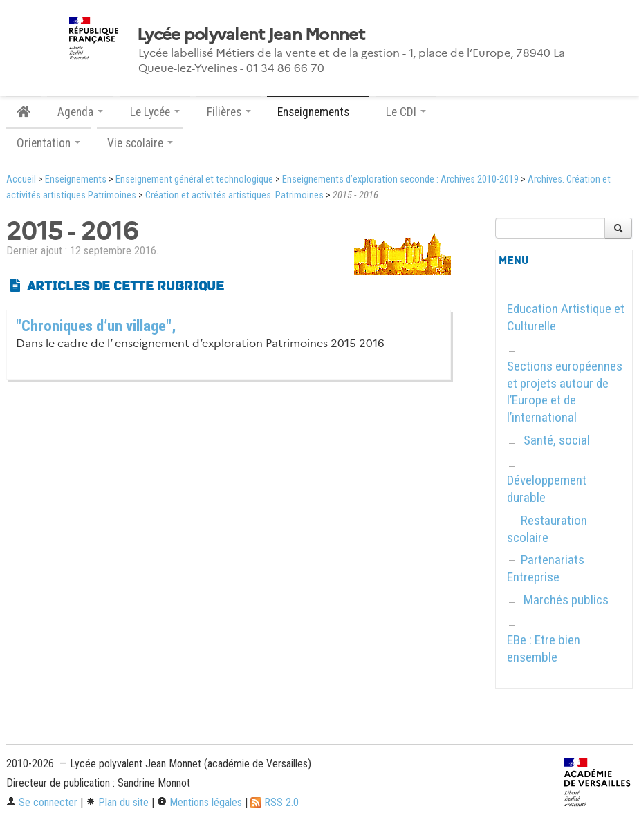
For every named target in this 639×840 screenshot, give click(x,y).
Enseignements (76, 179)
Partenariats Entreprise (546, 568)
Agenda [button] (80, 112)
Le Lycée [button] (155, 112)
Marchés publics (566, 600)
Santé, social (557, 440)
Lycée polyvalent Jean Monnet (251, 35)
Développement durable (547, 489)
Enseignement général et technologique (194, 179)
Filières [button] (229, 112)
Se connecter (42, 802)
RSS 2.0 (275, 802)
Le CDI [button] (406, 112)
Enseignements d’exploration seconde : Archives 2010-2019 (400, 179)
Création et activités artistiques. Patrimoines (234, 195)
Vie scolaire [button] (140, 143)
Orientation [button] (48, 143)
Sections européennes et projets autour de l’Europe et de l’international (565, 392)
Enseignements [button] (318, 112)
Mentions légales (200, 802)
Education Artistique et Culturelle (566, 317)
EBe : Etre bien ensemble (544, 648)
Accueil (21, 179)
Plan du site (117, 802)
